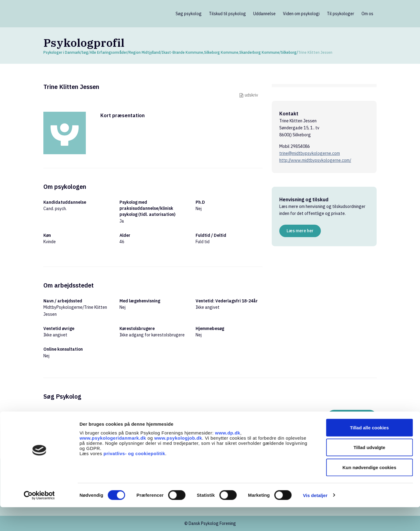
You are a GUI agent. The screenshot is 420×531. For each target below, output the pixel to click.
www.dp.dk (228, 456)
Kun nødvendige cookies (369, 491)
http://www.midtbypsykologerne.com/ (315, 160)
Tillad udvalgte (370, 471)
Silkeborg (289, 52)
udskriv (251, 95)
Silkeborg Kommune (221, 52)
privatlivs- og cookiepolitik (134, 477)
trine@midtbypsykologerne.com (310, 153)
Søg (85, 52)
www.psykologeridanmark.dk (113, 462)
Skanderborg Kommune (259, 52)
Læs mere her (300, 231)
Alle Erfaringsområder (108, 52)
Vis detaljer (315, 519)
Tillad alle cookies (369, 451)
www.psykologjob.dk (178, 462)
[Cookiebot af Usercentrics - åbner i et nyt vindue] (39, 519)
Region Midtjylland (144, 52)
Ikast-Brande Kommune (182, 52)
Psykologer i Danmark (62, 52)
